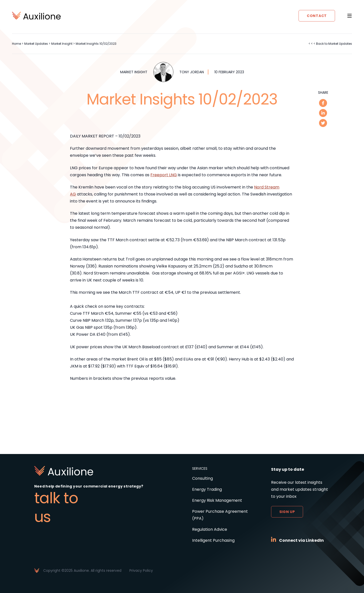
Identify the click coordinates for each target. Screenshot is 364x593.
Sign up (287, 512)
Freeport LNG (164, 175)
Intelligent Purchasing (213, 540)
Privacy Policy (141, 570)
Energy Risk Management (217, 500)
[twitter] (323, 123)
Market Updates (36, 44)
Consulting (202, 478)
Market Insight (62, 44)
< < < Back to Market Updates (330, 44)
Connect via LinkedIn (301, 540)
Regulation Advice (210, 529)
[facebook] (323, 103)
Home (16, 44)
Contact (317, 16)
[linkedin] (323, 113)
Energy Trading (207, 489)
